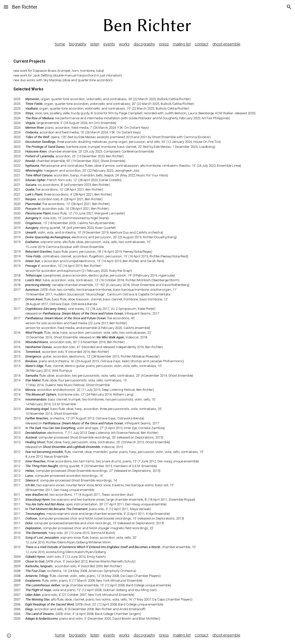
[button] (6, 7)
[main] (147, 44)
